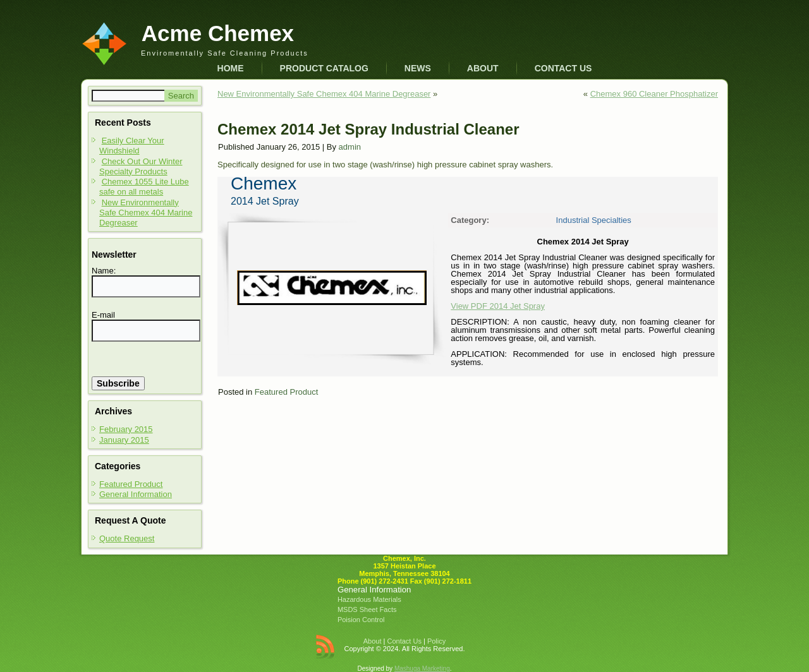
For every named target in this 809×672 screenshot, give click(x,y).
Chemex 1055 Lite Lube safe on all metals (144, 187)
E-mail (103, 315)
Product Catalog (324, 68)
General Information (136, 494)
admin (350, 147)
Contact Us (563, 68)
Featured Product (131, 484)
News (418, 68)
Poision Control (361, 620)
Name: (104, 271)
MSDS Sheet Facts (367, 609)
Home (231, 68)
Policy (436, 641)
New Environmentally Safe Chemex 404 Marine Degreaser (146, 213)
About (483, 68)
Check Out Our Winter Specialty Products (141, 166)
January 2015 (124, 440)
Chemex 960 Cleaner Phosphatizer (654, 94)
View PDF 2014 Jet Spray (498, 306)
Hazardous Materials (369, 599)
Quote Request (127, 538)
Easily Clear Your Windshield (132, 146)
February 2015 (126, 429)
